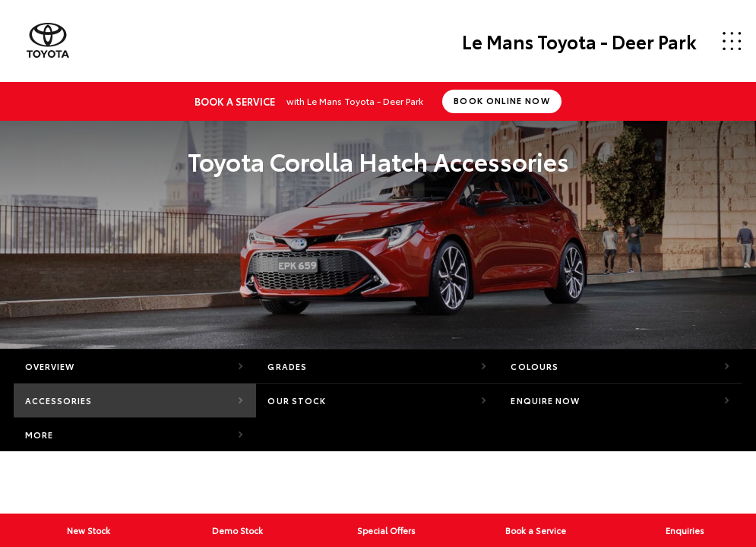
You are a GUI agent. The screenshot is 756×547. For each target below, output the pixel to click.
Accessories (59, 400)
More (39, 435)
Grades (287, 366)
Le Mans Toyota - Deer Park (579, 41)
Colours (535, 366)
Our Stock (297, 400)
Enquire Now (545, 400)
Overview (50, 366)
